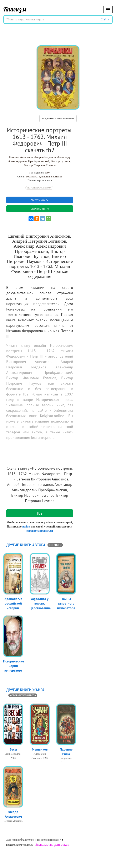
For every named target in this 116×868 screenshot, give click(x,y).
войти (26, 527)
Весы (13, 750)
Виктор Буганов (61, 161)
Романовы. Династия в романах (44, 176)
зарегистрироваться (40, 531)
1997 (47, 173)
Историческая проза (39, 188)
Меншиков (40, 750)
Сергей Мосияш (13, 821)
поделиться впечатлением (58, 118)
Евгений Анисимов (21, 157)
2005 (13, 758)
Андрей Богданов (45, 157)
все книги (55, 545)
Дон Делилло (13, 754)
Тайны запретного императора (66, 604)
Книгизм (15, 9)
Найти (105, 19)
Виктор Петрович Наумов (40, 165)
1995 (45, 758)
